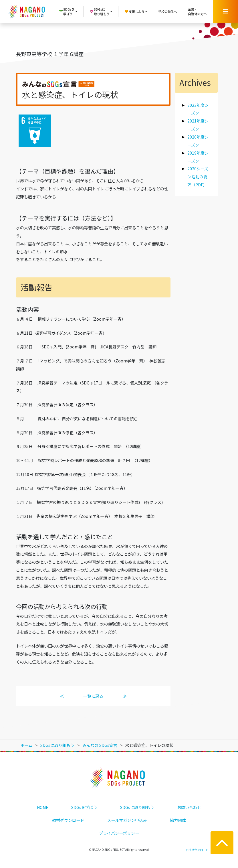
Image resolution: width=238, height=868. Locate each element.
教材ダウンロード (68, 820)
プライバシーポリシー (119, 833)
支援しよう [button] (134, 11)
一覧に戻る (93, 696)
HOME (43, 807)
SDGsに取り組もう (137, 807)
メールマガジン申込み (127, 820)
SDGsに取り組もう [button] (99, 12)
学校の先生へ (168, 11)
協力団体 (178, 820)
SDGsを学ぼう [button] (67, 12)
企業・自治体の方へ (197, 12)
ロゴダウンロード (197, 850)
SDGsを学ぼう (84, 807)
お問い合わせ (189, 807)
